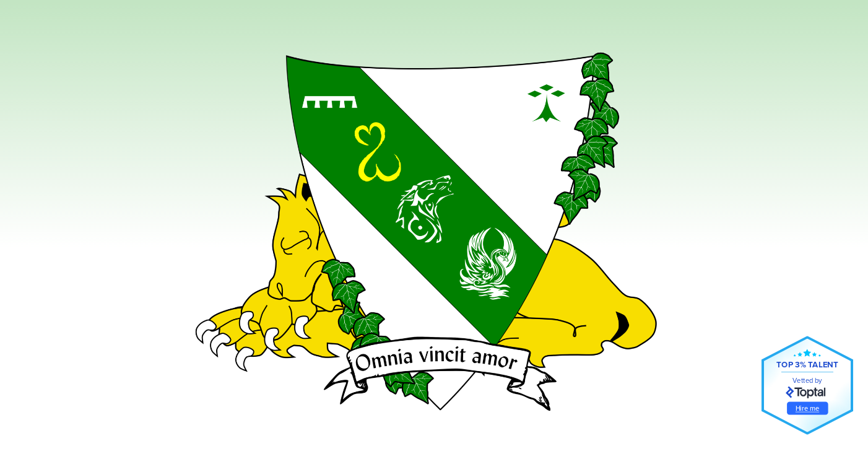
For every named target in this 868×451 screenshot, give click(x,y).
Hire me (808, 408)
